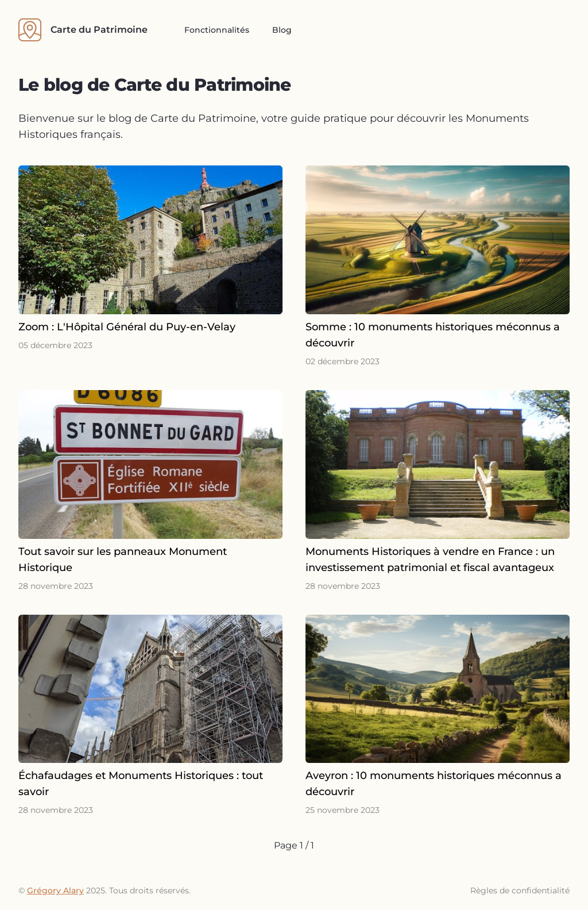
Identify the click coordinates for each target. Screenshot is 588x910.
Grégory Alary (55, 890)
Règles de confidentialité (520, 890)
